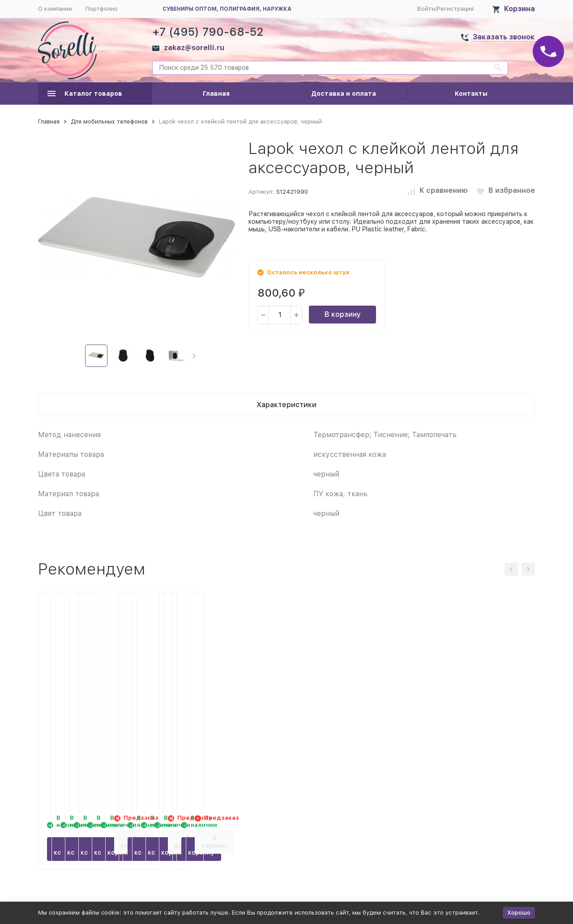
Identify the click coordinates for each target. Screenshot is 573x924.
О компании (55, 9)
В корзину (343, 314)
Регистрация (455, 9)
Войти (426, 9)
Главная (216, 94)
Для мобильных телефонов (109, 121)
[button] (194, 356)
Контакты (471, 94)
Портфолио (102, 9)
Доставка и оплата (344, 94)
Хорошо (519, 913)
